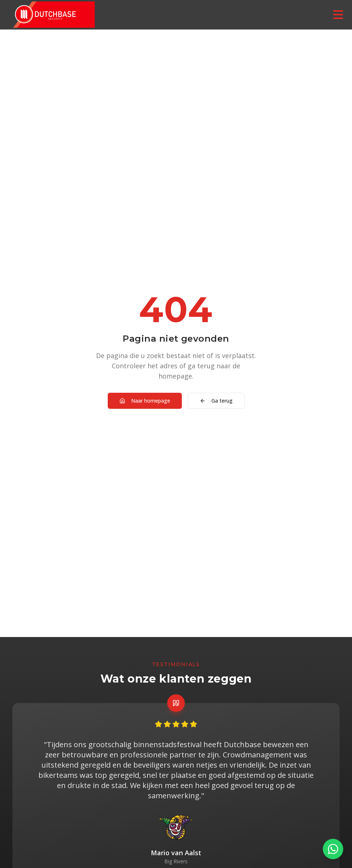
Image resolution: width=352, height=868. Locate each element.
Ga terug (216, 401)
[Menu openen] (338, 15)
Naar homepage (145, 401)
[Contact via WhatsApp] (333, 849)
